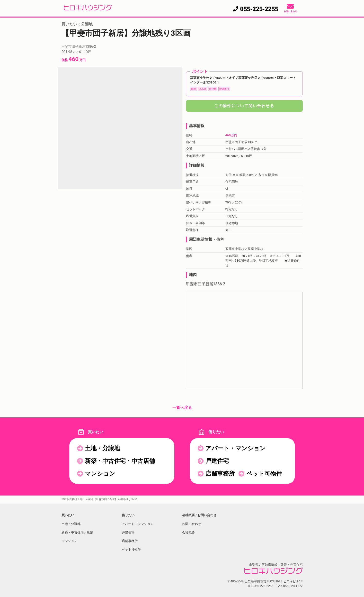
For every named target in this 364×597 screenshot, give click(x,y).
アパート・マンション (236, 448)
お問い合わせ (192, 524)
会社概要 (188, 532)
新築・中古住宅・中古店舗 (120, 461)
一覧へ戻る (182, 408)
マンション (100, 474)
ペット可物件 (264, 474)
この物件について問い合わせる (244, 106)
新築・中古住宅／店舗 (77, 532)
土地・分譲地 (102, 448)
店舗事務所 (220, 474)
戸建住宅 (217, 461)
